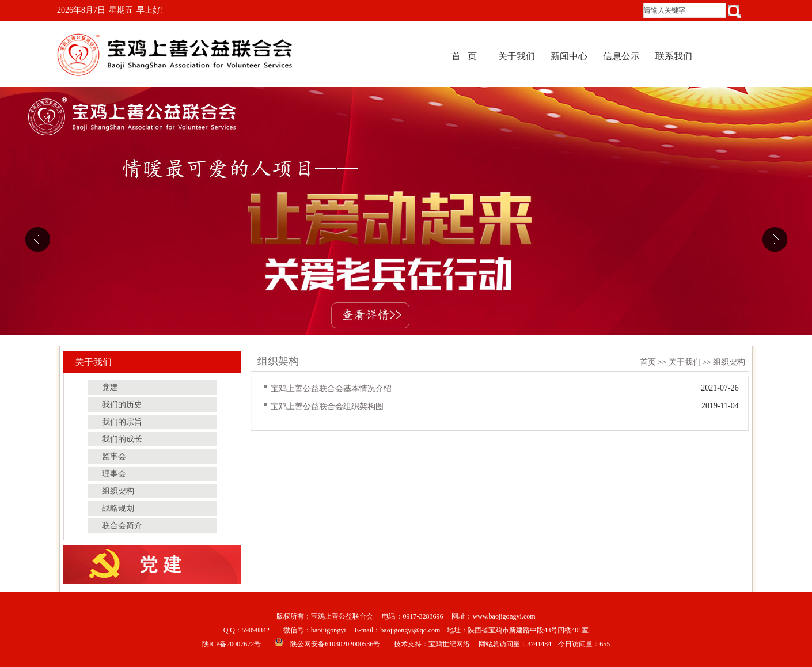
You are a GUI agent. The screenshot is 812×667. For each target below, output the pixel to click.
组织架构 (729, 362)
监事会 (114, 456)
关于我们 (517, 56)
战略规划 (118, 508)
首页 (648, 362)
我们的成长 (122, 439)
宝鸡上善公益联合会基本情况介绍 (331, 389)
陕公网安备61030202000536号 (335, 644)
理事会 (114, 474)
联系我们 (674, 56)
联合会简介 (122, 526)
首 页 (464, 56)
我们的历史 (122, 405)
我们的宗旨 (122, 422)
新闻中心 (569, 56)
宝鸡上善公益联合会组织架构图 (327, 406)
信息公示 (621, 56)
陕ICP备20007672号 (232, 644)
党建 (110, 387)
